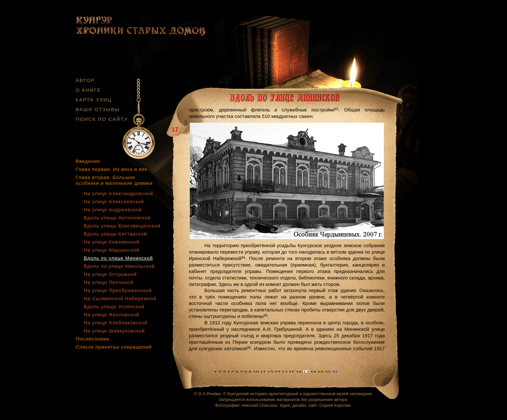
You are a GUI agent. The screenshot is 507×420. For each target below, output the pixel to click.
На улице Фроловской (111, 315)
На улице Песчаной (108, 282)
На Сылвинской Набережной (120, 298)
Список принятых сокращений (114, 347)
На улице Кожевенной (112, 242)
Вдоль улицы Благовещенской (122, 226)
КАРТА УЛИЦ (94, 100)
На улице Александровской (119, 193)
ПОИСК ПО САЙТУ (102, 119)
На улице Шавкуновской (114, 331)
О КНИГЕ (88, 90)
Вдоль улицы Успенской (114, 306)
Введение (88, 161)
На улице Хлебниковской (116, 323)
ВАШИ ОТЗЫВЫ (98, 109)
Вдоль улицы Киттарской (115, 234)
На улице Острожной (110, 274)
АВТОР (85, 80)
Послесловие (92, 339)
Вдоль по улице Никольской (119, 266)
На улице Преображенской (118, 290)
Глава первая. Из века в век (111, 169)
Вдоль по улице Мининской (118, 258)
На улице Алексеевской (114, 201)
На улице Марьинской (112, 250)
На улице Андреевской (113, 210)
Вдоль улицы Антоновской (117, 218)
